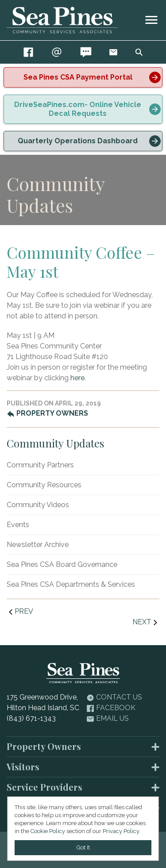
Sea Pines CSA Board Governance (62, 564)
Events (18, 525)
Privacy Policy (121, 831)
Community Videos (38, 505)
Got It (83, 847)
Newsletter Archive (38, 545)
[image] (151, 20)
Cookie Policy (48, 831)
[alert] (83, 77)
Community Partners (40, 465)
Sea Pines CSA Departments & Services (71, 584)
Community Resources (44, 485)
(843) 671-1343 (31, 718)
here (77, 378)
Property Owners (47, 413)
